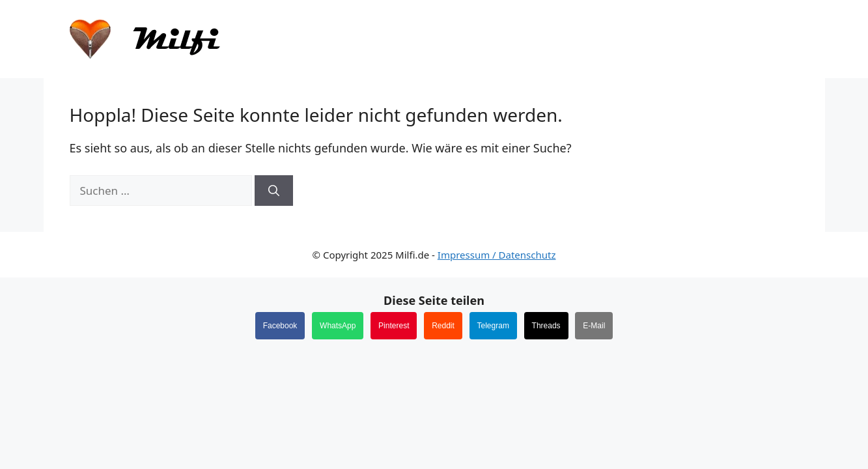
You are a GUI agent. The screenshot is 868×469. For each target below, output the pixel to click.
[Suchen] (274, 191)
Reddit (443, 326)
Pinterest (394, 326)
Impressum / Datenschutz (497, 255)
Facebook (280, 326)
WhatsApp (338, 326)
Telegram (493, 326)
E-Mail (594, 326)
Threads (546, 326)
